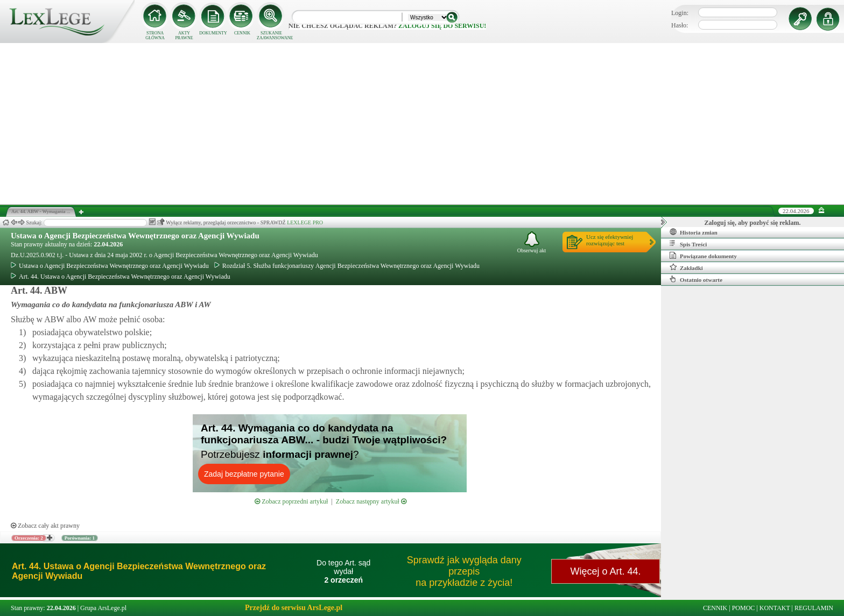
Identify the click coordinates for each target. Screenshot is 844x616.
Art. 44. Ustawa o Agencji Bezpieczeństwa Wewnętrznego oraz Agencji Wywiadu (121, 277)
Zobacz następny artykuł (371, 501)
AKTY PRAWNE (184, 36)
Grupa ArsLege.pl (103, 608)
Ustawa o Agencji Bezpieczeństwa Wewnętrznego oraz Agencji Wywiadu (135, 236)
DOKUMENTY (213, 33)
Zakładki (686, 267)
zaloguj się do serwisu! (442, 26)
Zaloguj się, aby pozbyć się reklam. (753, 223)
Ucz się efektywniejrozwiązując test (610, 240)
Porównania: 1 (80, 538)
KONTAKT (775, 608)
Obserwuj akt (532, 242)
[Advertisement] (422, 124)
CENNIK (242, 33)
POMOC (744, 608)
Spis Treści (688, 244)
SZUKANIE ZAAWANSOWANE (271, 36)
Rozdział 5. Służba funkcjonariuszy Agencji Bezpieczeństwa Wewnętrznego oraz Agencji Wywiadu (347, 266)
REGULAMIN (814, 608)
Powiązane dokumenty (703, 256)
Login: (680, 13)
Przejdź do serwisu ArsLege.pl (294, 608)
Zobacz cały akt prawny (45, 526)
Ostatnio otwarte (696, 279)
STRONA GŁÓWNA (155, 36)
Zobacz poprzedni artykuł (291, 501)
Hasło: (680, 25)
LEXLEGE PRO (305, 222)
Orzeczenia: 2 (29, 538)
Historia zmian (694, 232)
